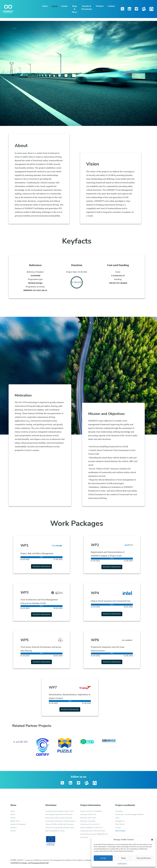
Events (65, 6)
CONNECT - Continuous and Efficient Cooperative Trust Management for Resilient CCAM (46, 860)
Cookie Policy (122, 864)
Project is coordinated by (85, 860)
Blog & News (75, 9)
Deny (124, 858)
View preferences (144, 858)
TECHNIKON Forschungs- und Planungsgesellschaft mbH (29, 863)
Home (45, 6)
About (55, 6)
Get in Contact (120, 831)
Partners (100, 6)
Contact (111, 6)
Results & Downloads (87, 8)
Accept (103, 858)
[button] (152, 840)
